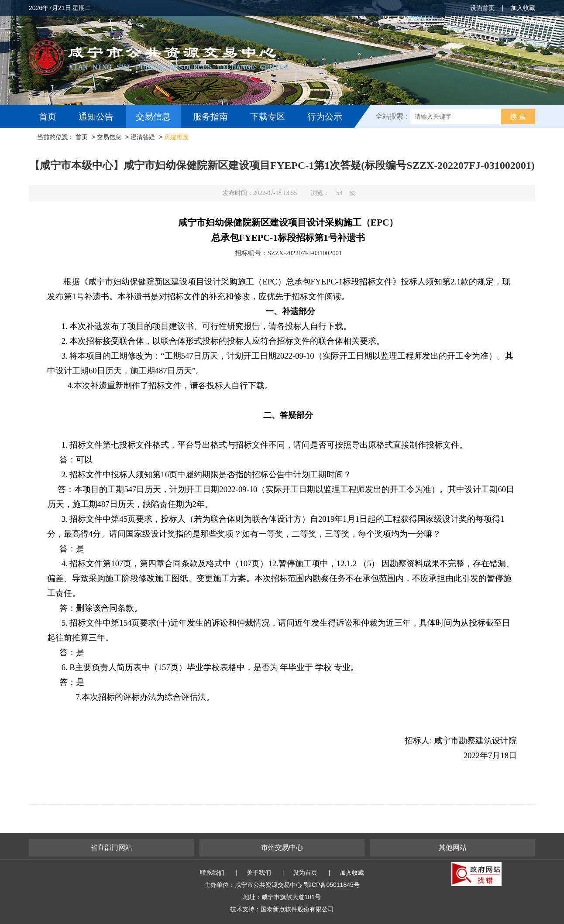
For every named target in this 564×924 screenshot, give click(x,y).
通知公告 (96, 116)
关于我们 (259, 873)
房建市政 (176, 137)
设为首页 (482, 8)
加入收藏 (523, 8)
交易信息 (153, 116)
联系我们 (212, 873)
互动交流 (58, 140)
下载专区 (268, 116)
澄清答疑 (143, 137)
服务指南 (210, 116)
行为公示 (325, 116)
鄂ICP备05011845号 (332, 885)
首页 (48, 116)
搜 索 (518, 117)
